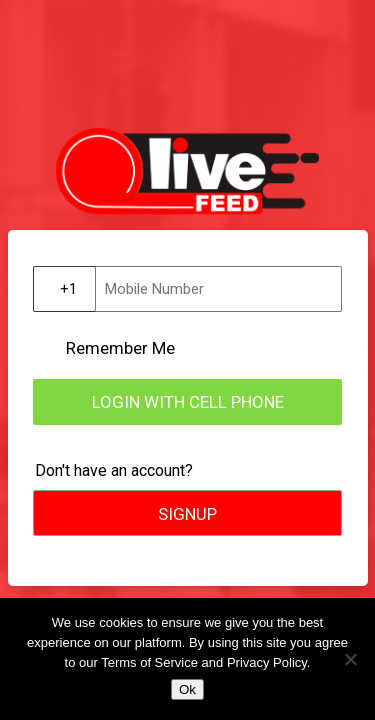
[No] (350, 659)
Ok (187, 689)
